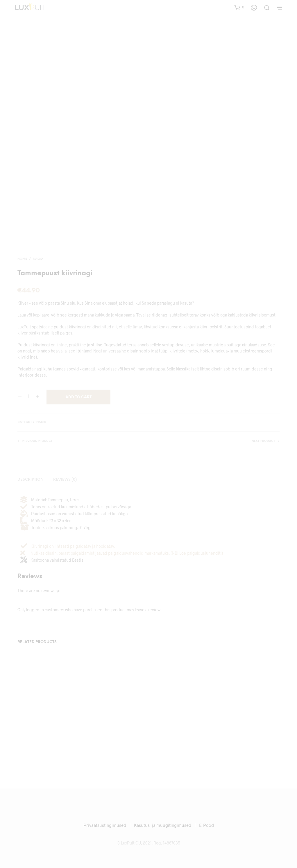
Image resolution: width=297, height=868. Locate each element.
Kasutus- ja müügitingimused (163, 825)
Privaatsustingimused (105, 825)
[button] (239, 7)
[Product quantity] (29, 397)
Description (31, 480)
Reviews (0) (65, 480)
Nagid (38, 259)
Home (22, 259)
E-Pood (206, 825)
